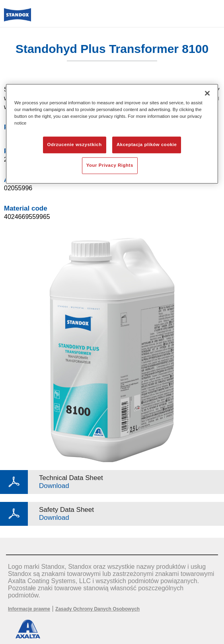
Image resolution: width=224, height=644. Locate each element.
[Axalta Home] (18, 18)
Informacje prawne (29, 609)
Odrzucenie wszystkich (75, 144)
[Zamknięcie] (207, 93)
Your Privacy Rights (110, 165)
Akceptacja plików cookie (147, 144)
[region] (112, 134)
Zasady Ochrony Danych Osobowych (97, 609)
